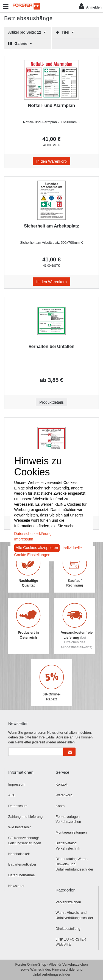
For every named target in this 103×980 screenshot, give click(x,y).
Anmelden (90, 6)
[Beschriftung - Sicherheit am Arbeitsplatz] (51, 200)
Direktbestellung (68, 929)
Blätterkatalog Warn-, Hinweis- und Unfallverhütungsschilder (75, 864)
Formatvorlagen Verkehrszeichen (68, 819)
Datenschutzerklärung (33, 534)
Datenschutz (18, 806)
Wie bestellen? (20, 827)
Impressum (17, 784)
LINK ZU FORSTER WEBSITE (71, 942)
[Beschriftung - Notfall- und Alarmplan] (51, 80)
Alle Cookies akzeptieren (37, 548)
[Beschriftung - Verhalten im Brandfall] (51, 441)
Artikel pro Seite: (27, 32)
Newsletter (16, 886)
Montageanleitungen (71, 832)
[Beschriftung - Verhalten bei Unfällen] (51, 321)
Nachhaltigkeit (19, 854)
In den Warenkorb (51, 161)
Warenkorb (64, 795)
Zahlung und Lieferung (25, 817)
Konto (60, 806)
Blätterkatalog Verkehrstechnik (68, 846)
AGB (12, 795)
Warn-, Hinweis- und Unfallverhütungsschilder (75, 915)
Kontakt (62, 784)
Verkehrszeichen (68, 902)
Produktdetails (51, 402)
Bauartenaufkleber (22, 864)
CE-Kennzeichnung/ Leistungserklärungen (25, 841)
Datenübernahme (22, 875)
